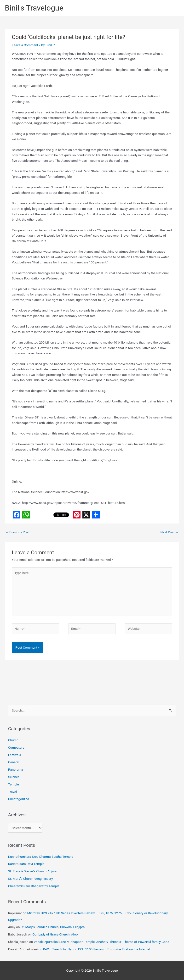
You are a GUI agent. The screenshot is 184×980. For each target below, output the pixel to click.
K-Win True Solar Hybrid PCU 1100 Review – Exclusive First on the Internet (97, 949)
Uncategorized (19, 799)
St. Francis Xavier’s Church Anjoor (33, 871)
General (14, 762)
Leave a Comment (25, 45)
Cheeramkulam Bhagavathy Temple (34, 886)
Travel (12, 792)
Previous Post (17, 532)
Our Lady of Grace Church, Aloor (56, 934)
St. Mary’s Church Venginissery (31, 879)
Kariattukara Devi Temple (26, 864)
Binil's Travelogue (34, 8)
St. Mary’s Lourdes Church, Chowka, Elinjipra (53, 927)
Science (14, 777)
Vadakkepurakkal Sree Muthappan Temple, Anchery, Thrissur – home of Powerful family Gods (101, 942)
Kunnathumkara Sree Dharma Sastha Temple (41, 857)
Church (13, 740)
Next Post (170, 532)
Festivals (15, 755)
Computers (16, 747)
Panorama (16, 769)
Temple (14, 784)
